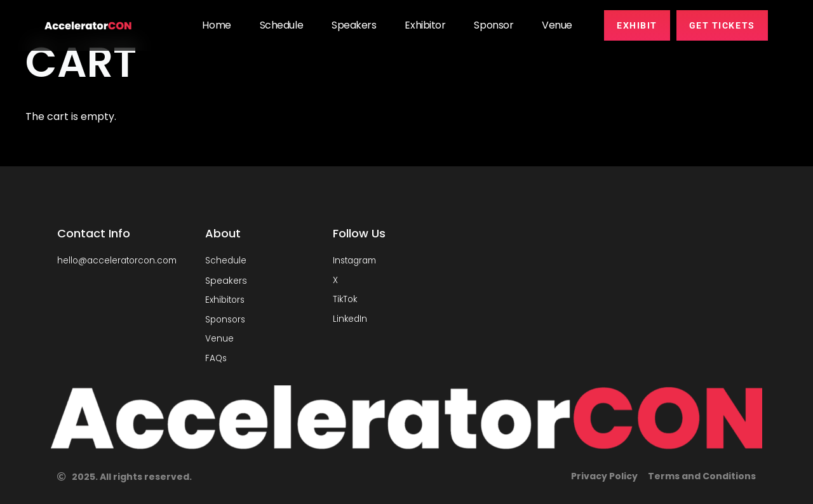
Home (216, 25)
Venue (557, 25)
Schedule (281, 25)
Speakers (354, 25)
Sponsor (494, 25)
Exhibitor (425, 25)
